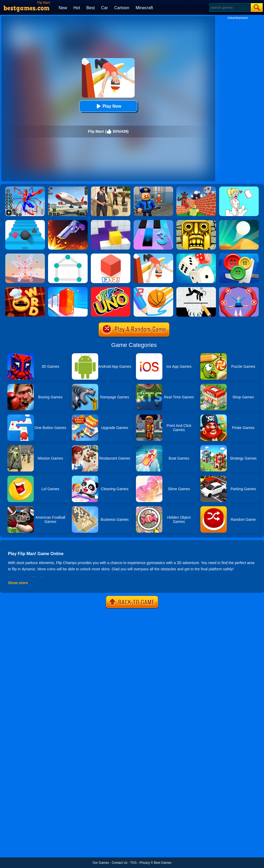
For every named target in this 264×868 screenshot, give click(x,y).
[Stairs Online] (25, 222)
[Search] (230, 8)
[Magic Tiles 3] (153, 222)
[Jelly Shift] (68, 289)
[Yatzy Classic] (196, 255)
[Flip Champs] (153, 255)
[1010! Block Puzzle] (111, 255)
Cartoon (122, 8)
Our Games (101, 863)
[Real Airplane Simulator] (68, 188)
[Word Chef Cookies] (25, 289)
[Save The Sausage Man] (239, 289)
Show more (18, 583)
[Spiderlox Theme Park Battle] (25, 188)
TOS (133, 863)
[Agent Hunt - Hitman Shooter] (111, 188)
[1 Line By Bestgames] (68, 255)
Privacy (145, 863)
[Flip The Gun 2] (68, 222)
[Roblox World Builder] (196, 188)
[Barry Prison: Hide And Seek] (153, 188)
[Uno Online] (111, 289)
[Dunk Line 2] (153, 289)
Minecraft (144, 8)
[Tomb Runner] (196, 222)
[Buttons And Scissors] (239, 255)
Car (105, 8)
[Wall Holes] (111, 222)
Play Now (108, 106)
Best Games (163, 863)
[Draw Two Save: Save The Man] (196, 289)
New (63, 8)
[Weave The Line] (25, 255)
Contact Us (119, 863)
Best (91, 8)
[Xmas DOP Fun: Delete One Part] (239, 188)
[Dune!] (239, 222)
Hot (77, 8)
